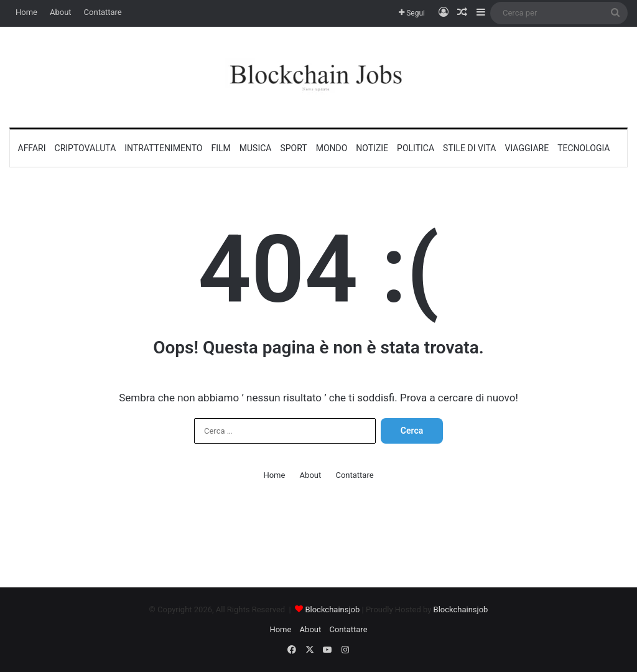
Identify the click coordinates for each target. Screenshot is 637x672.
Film (221, 148)
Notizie (372, 148)
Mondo (332, 148)
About (61, 12)
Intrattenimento (163, 148)
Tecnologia (584, 148)
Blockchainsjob (332, 609)
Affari (32, 148)
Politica (416, 148)
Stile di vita (469, 148)
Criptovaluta (86, 148)
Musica (256, 148)
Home (26, 12)
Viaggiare (527, 148)
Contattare (103, 12)
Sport (293, 148)
